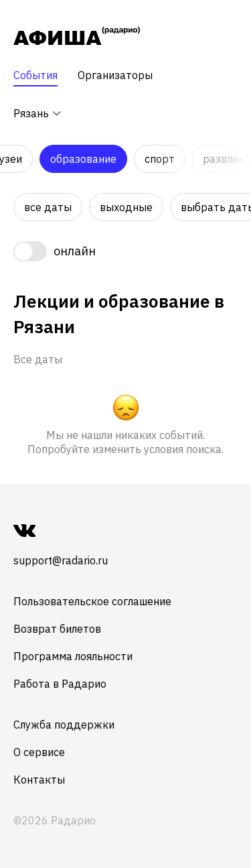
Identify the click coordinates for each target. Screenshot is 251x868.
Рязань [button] (38, 113)
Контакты (39, 780)
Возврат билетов (57, 629)
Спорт (160, 159)
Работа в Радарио (60, 684)
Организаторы (115, 75)
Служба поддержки (64, 725)
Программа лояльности (73, 656)
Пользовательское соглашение (92, 601)
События (35, 75)
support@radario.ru (61, 560)
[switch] (55, 251)
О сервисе (39, 752)
